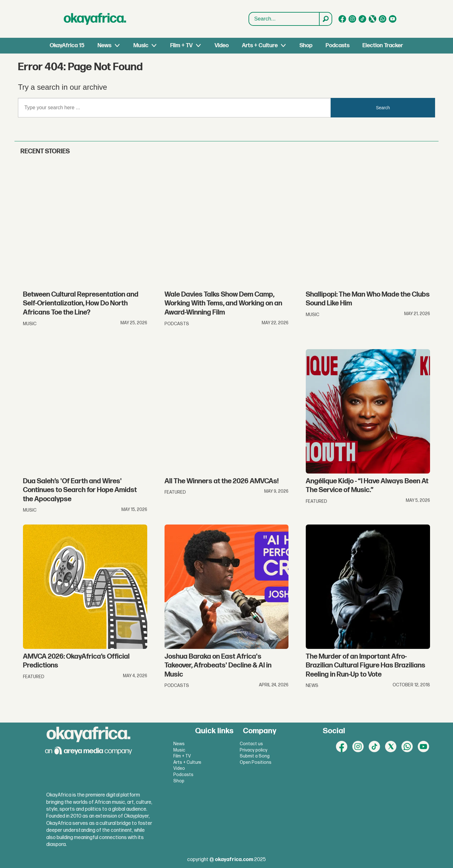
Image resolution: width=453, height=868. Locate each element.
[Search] (325, 19)
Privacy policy (254, 750)
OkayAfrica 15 (67, 45)
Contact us (251, 744)
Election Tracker (383, 45)
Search (249, 19)
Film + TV (181, 45)
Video (222, 45)
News (104, 45)
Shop (306, 45)
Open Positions (256, 762)
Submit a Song (255, 756)
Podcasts (338, 45)
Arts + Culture (260, 45)
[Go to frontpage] (95, 19)
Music (141, 45)
